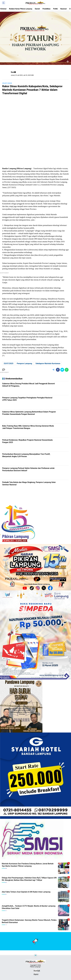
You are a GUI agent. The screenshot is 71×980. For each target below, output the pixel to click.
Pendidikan (46, 9)
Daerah (37, 9)
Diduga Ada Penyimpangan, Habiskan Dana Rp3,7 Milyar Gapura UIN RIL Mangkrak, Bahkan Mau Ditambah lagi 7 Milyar (29, 879)
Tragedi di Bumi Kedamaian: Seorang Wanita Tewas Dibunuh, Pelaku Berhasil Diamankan (29, 921)
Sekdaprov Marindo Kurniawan (48, 363)
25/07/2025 (7, 83)
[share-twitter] (62, 370)
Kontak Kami (36, 971)
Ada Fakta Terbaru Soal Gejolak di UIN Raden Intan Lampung (26, 892)
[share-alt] (53, 370)
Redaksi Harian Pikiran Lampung (21, 9)
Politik (55, 9)
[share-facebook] (58, 370)
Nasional (64, 9)
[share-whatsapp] (67, 370)
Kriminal (3, 9)
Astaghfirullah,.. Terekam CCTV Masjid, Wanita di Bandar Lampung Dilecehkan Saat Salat (29, 907)
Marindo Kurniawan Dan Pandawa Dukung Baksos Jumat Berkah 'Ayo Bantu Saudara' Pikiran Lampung (28, 865)
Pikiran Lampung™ (35, 967)
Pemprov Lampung (24, 363)
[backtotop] (36, 956)
